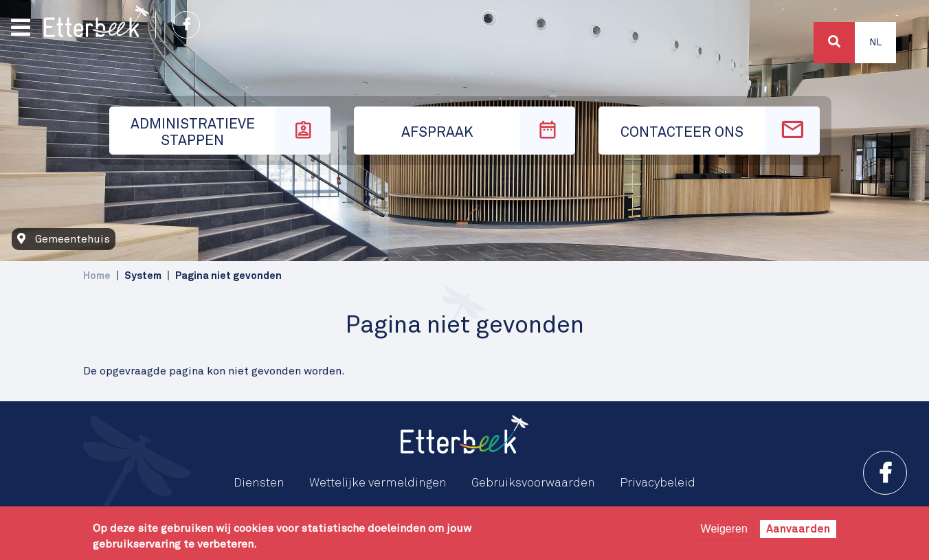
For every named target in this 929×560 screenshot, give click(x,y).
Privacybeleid (658, 483)
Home (97, 276)
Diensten (259, 483)
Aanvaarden (798, 529)
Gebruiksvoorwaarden (533, 483)
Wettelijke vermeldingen (378, 483)
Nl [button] (875, 43)
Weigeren (724, 529)
